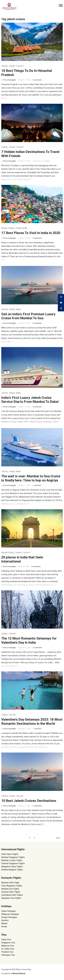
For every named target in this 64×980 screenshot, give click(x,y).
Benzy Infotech (19, 973)
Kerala (4, 927)
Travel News (21, 228)
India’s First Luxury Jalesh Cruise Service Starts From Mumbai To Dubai (30, 400)
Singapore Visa (8, 943)
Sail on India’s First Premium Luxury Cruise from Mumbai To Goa (28, 316)
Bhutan (4, 923)
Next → (59, 838)
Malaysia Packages (10, 914)
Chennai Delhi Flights (11, 892)
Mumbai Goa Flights (10, 889)
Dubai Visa (6, 940)
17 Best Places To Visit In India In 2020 (31, 233)
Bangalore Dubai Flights (12, 867)
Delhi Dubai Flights (10, 854)
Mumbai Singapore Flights (13, 857)
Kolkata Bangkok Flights (12, 870)
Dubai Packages (9, 911)
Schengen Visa (8, 955)
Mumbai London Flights (12, 860)
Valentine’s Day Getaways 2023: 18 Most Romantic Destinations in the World (32, 721)
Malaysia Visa (8, 946)
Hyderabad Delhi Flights (12, 895)
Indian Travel (8, 228)
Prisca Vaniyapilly (9, 80)
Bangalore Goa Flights (11, 898)
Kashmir (5, 920)
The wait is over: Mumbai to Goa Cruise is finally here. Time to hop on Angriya (31, 478)
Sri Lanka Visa (8, 949)
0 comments (37, 238)
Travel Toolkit (16, 66)
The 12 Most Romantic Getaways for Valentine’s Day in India (29, 640)
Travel (5, 66)
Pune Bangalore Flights (12, 886)
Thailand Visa (7, 952)
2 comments (37, 80)
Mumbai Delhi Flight (10, 883)
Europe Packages (9, 917)
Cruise (5, 309)
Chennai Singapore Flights (13, 863)
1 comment (37, 485)
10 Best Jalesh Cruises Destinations (29, 801)
